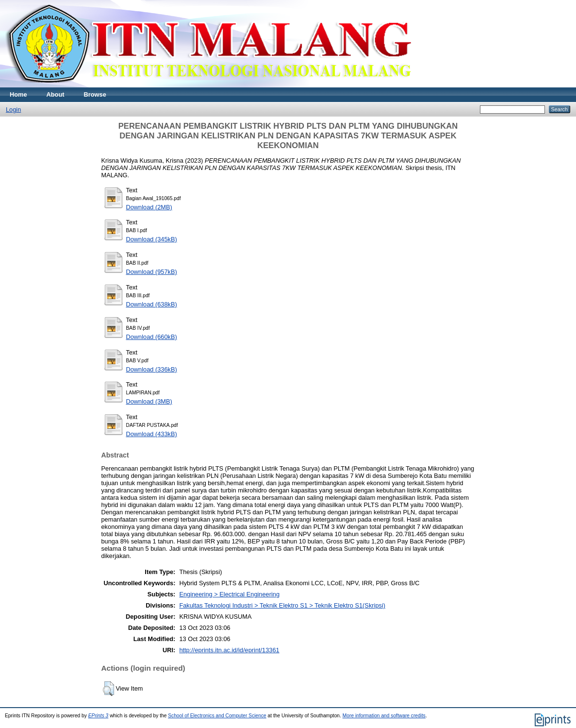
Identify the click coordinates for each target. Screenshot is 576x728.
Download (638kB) (152, 304)
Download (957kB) (152, 272)
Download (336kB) (152, 369)
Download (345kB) (152, 239)
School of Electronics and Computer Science (217, 716)
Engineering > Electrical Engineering (229, 594)
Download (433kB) (152, 434)
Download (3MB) (149, 401)
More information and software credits (384, 716)
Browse (95, 94)
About (56, 94)
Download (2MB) (149, 207)
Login (13, 110)
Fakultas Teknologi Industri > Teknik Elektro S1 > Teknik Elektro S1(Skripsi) (282, 605)
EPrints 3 (99, 716)
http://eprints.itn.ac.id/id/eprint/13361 (229, 650)
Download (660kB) (152, 337)
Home (18, 94)
